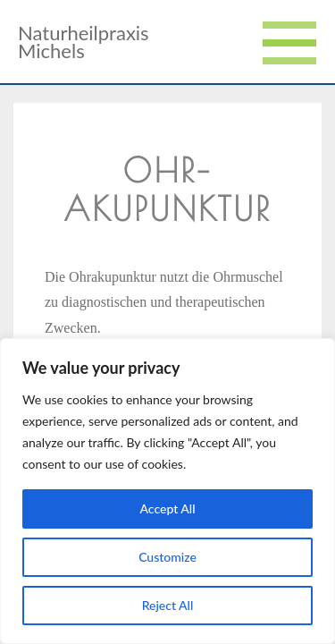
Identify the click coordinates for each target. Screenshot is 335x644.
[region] (167, 491)
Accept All (167, 508)
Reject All (168, 605)
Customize (167, 557)
